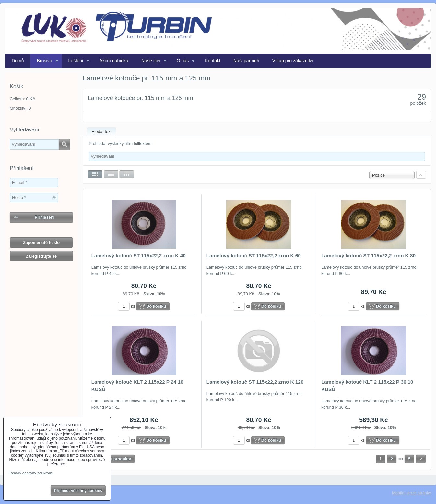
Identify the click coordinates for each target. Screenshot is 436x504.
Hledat (64, 144)
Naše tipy (151, 61)
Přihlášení (45, 217)
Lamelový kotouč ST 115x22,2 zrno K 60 (254, 256)
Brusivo (45, 61)
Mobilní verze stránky (412, 493)
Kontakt (213, 61)
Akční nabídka (114, 61)
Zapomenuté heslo (41, 243)
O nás (183, 61)
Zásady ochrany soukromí (31, 473)
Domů (18, 61)
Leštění (76, 61)
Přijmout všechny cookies (78, 491)
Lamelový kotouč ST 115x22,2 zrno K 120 (255, 382)
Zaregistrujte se (41, 256)
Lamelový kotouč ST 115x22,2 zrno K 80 (368, 256)
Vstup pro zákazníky (293, 61)
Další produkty (117, 459)
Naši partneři (246, 61)
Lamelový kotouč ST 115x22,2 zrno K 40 (139, 256)
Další (421, 459)
